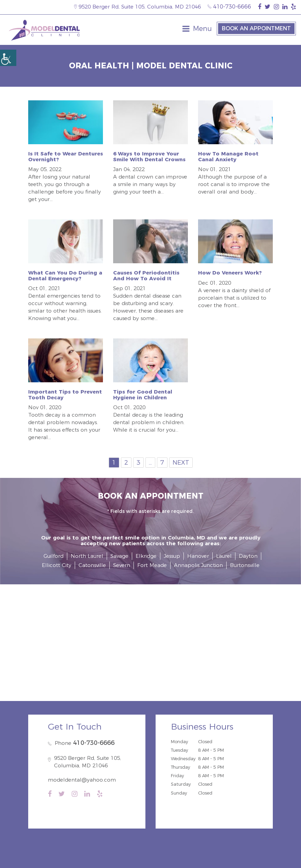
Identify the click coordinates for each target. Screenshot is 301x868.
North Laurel (87, 556)
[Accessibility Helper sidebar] (8, 58)
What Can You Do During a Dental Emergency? (65, 276)
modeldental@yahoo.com (82, 780)
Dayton (248, 556)
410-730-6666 (229, 7)
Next (181, 463)
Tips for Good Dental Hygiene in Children (143, 395)
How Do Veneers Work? (230, 273)
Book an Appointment (256, 28)
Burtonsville (245, 565)
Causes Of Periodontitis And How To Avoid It (146, 276)
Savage (119, 556)
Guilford (54, 556)
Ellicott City (57, 565)
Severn (122, 565)
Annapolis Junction (198, 565)
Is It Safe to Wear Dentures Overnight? (66, 156)
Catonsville (92, 565)
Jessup (172, 556)
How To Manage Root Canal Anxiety (228, 156)
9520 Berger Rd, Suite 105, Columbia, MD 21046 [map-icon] (137, 7)
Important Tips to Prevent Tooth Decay (65, 395)
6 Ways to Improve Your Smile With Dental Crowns (149, 156)
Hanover (198, 556)
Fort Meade (152, 565)
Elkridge (146, 556)
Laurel (224, 556)
